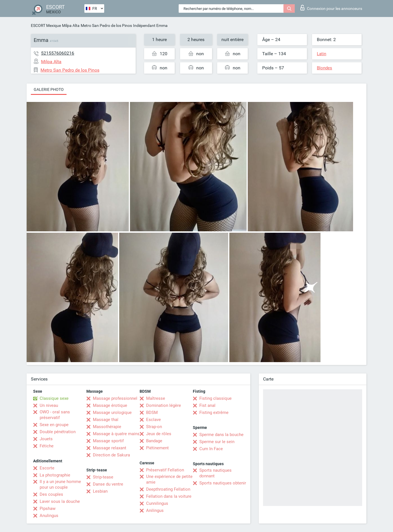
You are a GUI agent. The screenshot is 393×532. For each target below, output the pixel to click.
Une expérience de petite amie (169, 479)
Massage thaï (106, 420)
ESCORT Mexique (46, 25)
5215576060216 (58, 53)
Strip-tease (103, 477)
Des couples (51, 494)
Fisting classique (215, 398)
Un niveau (49, 405)
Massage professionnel (115, 398)
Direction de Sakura (111, 455)
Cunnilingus (157, 503)
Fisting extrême (214, 413)
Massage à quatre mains (116, 434)
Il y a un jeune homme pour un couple (60, 484)
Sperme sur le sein (217, 442)
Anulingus (49, 516)
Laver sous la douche (60, 501)
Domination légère (164, 405)
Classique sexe (54, 398)
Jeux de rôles (159, 434)
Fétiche (47, 446)
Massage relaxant (110, 448)
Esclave (153, 420)
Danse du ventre (108, 484)
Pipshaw (48, 509)
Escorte (47, 468)
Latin (322, 54)
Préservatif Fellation (165, 470)
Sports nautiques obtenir (223, 483)
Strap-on (154, 427)
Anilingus (155, 510)
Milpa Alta (71, 25)
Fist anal (207, 405)
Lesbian (100, 491)
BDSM (152, 413)
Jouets (46, 439)
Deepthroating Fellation (168, 489)
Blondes (324, 68)
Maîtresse (156, 398)
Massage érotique (110, 405)
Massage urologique (112, 413)
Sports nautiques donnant (215, 473)
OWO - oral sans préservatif (55, 415)
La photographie (55, 475)
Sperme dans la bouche (221, 435)
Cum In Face (211, 449)
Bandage (154, 441)
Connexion (331, 8)
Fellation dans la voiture (169, 496)
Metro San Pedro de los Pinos (106, 25)
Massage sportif (108, 441)
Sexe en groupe (54, 425)
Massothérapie (107, 427)
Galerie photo (49, 89)
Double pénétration (58, 432)
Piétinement (157, 448)
